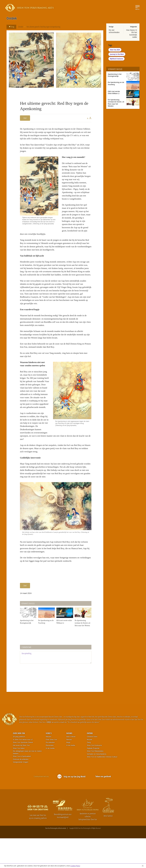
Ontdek (21, 27)
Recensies (50, 775)
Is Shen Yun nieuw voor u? (23, 769)
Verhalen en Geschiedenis (97, 784)
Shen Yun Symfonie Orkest (23, 772)
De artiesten (50, 772)
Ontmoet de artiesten (21, 789)
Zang (89, 772)
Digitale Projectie (93, 778)
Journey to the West (117, 54)
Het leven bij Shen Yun (21, 775)
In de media (50, 778)
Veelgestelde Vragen (21, 792)
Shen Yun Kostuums (94, 775)
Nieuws (49, 766)
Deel (25, 118)
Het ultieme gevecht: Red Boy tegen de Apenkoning (43, 27)
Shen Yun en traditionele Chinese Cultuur (102, 787)
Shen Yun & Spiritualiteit (22, 786)
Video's (49, 763)
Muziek (89, 769)
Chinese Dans (92, 766)
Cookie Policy (75, 866)
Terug (11, 27)
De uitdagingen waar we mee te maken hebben (27, 782)
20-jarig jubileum (19, 766)
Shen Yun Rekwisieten (95, 781)
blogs (68, 772)
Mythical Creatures (116, 59)
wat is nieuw (71, 766)
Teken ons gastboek (103, 806)
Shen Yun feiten (19, 778)
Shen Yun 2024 (115, 50)
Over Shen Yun (19, 763)
